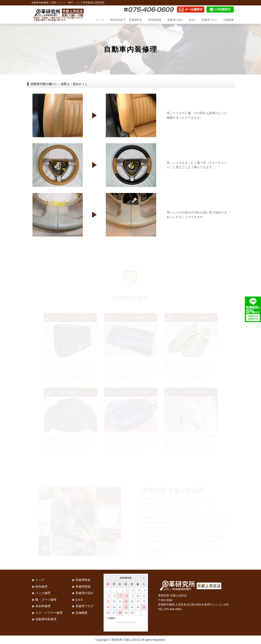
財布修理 (41, 586)
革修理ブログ (209, 20)
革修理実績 (155, 20)
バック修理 (43, 593)
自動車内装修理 (46, 619)
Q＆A (192, 20)
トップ (100, 20)
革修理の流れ (175, 20)
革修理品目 (116, 20)
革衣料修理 (43, 606)
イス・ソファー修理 (49, 613)
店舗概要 (229, 20)
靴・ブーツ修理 (46, 600)
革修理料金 (136, 20)
